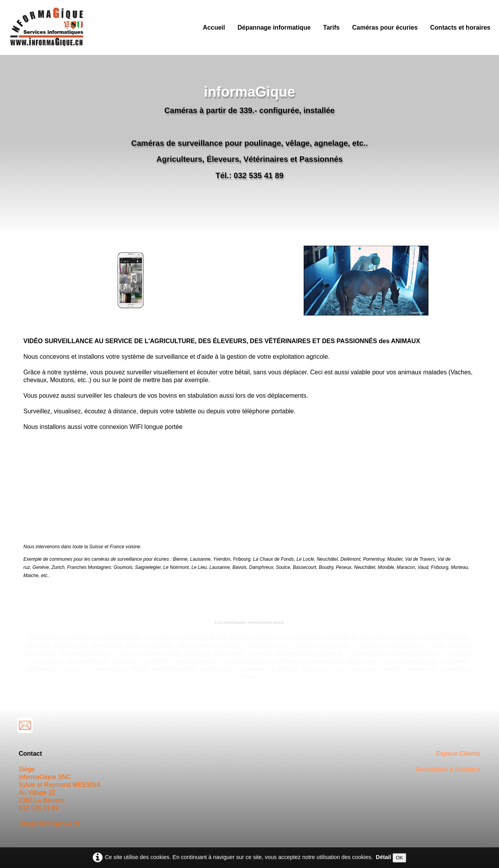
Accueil (214, 27)
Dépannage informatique (274, 27)
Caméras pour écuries (385, 27)
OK (399, 858)
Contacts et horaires (460, 27)
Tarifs (331, 27)
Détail (383, 857)
